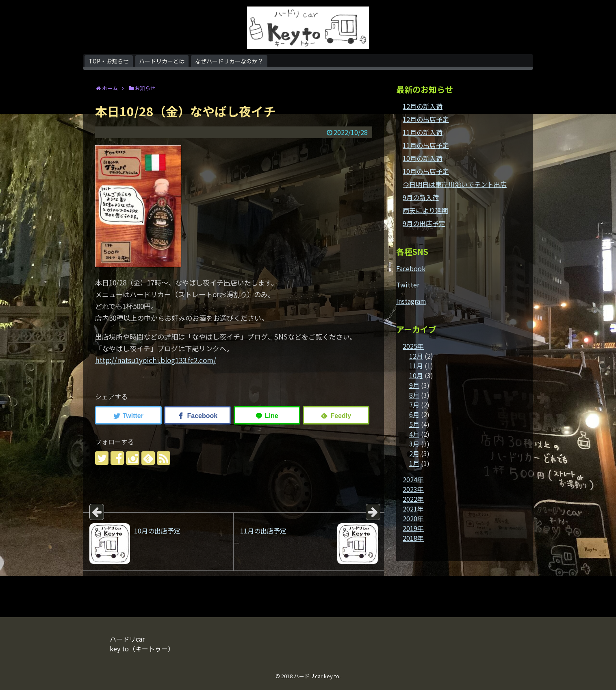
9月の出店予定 (424, 223)
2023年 (413, 489)
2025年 (413, 346)
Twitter (408, 285)
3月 (414, 444)
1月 (414, 463)
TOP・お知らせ (109, 61)
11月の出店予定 (426, 145)
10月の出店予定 (426, 171)
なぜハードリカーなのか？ (229, 61)
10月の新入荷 (423, 158)
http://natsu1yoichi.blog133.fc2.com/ (156, 360)
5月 (414, 424)
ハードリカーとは (162, 61)
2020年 (413, 518)
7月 (414, 405)
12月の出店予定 (426, 119)
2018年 (413, 538)
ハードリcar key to (317, 676)
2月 (414, 453)
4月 (414, 434)
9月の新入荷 (421, 197)
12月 (416, 356)
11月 (416, 366)
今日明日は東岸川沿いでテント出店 (455, 184)
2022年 (413, 499)
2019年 (413, 528)
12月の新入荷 (423, 106)
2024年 (413, 479)
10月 (416, 375)
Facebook (411, 268)
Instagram (411, 301)
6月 (414, 414)
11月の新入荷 (423, 132)
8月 (414, 395)
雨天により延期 (425, 210)
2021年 (413, 509)
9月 (414, 385)
